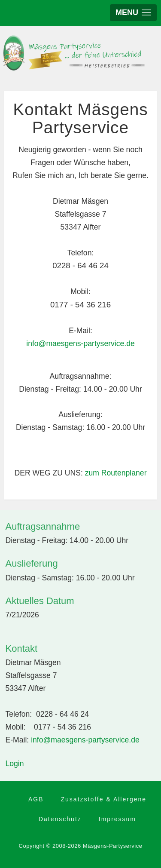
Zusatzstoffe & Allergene (104, 799)
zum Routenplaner (116, 473)
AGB (36, 799)
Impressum (117, 819)
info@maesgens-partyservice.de (80, 344)
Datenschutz (60, 819)
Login (15, 764)
